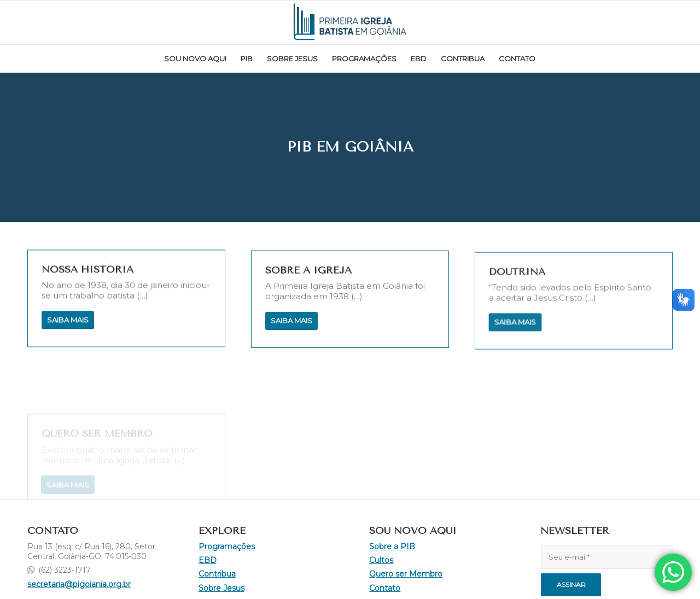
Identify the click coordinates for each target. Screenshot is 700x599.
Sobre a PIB (392, 546)
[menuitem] (195, 59)
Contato (385, 588)
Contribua (217, 574)
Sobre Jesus (221, 588)
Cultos (381, 560)
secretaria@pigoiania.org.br (79, 584)
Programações (227, 546)
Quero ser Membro (406, 574)
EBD (208, 560)
